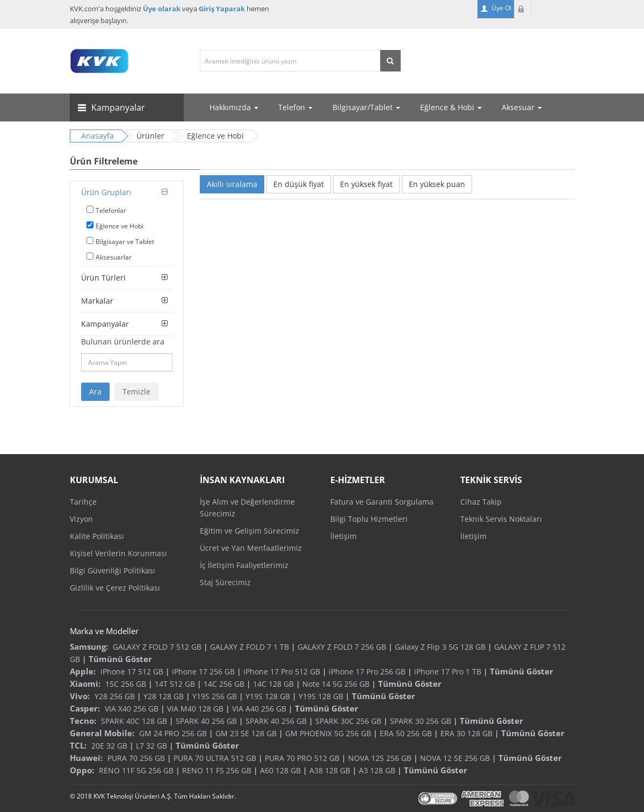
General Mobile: (102, 733)
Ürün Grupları (106, 192)
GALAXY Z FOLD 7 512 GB (157, 647)
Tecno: (83, 721)
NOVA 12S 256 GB (380, 758)
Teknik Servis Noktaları (501, 519)
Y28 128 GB (164, 696)
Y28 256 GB (115, 696)
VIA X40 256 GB (132, 709)
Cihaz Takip (481, 502)
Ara (95, 391)
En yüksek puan (437, 184)
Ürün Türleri (103, 278)
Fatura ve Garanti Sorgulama (382, 502)
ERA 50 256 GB (406, 733)
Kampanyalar (105, 324)
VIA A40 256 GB (259, 709)
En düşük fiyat (299, 184)
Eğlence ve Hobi (120, 226)
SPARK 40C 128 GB (134, 721)
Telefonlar (111, 210)
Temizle (136, 391)
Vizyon (81, 519)
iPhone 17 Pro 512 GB (282, 671)
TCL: (78, 745)
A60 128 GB (280, 770)
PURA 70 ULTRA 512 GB (215, 758)
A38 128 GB (330, 770)
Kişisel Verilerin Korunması (118, 553)
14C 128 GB (273, 684)
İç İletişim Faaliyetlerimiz (244, 565)
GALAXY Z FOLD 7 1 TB (249, 647)
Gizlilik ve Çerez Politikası (115, 588)
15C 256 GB (126, 684)
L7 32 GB (151, 746)
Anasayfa (97, 136)
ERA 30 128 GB (466, 733)
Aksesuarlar (114, 257)
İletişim (343, 536)
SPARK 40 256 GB (206, 721)
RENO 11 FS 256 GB (217, 770)
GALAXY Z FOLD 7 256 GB (342, 647)
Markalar (97, 301)
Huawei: (86, 758)
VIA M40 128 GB (195, 709)
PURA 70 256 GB (136, 758)
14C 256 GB (224, 684)
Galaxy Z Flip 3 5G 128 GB (440, 647)
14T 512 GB (175, 684)
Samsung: (89, 646)
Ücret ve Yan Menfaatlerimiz (251, 548)
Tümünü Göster (120, 659)
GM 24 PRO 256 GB (173, 733)
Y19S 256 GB (215, 696)
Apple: (83, 671)
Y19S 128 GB (268, 696)
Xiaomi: (85, 684)
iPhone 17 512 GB (132, 671)
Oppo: (82, 770)
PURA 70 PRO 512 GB (302, 758)
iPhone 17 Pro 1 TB (448, 671)
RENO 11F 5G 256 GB (136, 770)
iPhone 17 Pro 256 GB (367, 671)
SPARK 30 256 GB (421, 721)
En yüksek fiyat (366, 184)
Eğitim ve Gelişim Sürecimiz (249, 531)
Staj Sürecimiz (225, 582)
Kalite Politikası (97, 536)
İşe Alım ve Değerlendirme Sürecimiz (247, 508)
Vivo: (80, 696)
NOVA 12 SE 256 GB (455, 758)
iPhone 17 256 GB (203, 671)
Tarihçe (83, 502)
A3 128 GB (377, 770)
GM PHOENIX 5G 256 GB (328, 733)
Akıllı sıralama (232, 184)
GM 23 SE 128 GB (246, 733)
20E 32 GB (109, 746)
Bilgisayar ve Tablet (125, 242)
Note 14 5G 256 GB (336, 684)
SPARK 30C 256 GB (348, 721)
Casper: (85, 708)
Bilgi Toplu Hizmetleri (369, 519)
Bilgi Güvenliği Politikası (113, 570)
